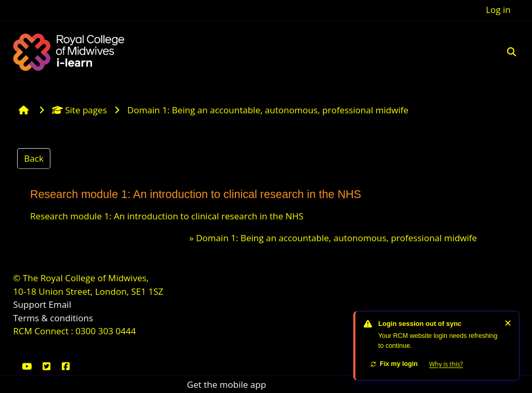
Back (34, 158)
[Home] (70, 51)
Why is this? (446, 364)
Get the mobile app (227, 384)
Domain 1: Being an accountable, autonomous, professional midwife (336, 238)
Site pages (79, 110)
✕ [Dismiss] (508, 323)
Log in (498, 10)
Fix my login (394, 364)
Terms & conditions (53, 318)
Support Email (42, 304)
